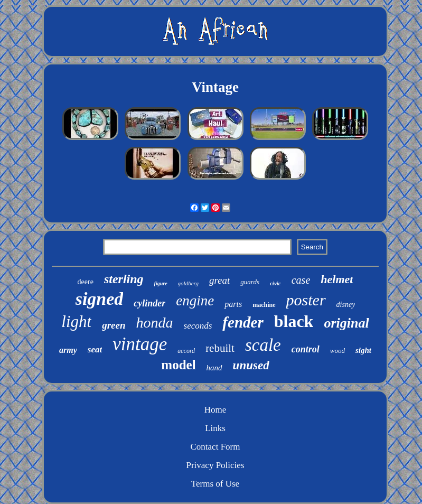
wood (337, 351)
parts (233, 304)
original (346, 323)
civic (275, 283)
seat (95, 349)
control (306, 349)
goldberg (188, 283)
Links (215, 428)
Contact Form (215, 447)
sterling (124, 279)
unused (251, 365)
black (294, 321)
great (219, 280)
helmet (337, 279)
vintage (140, 344)
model (178, 365)
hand (214, 368)
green (114, 325)
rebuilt (220, 348)
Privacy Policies (215, 465)
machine (264, 305)
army (68, 350)
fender (243, 322)
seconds (198, 326)
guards (250, 282)
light (76, 321)
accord (186, 351)
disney (346, 305)
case (301, 280)
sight (363, 350)
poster (306, 300)
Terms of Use (215, 484)
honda (155, 323)
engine (195, 301)
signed (100, 299)
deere (86, 282)
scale (263, 345)
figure (161, 283)
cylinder (149, 303)
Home (215, 410)
